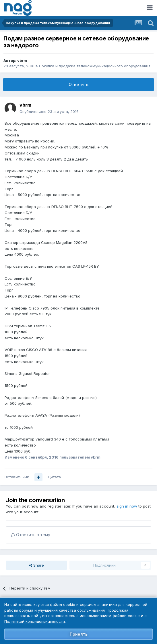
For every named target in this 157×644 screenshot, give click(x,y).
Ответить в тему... (32, 535)
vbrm (22, 60)
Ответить (78, 84)
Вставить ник (17, 477)
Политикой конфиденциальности (35, 621)
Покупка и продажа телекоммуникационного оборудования (95, 66)
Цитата (54, 477)
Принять (79, 634)
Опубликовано (49, 111)
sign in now (127, 506)
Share (36, 565)
